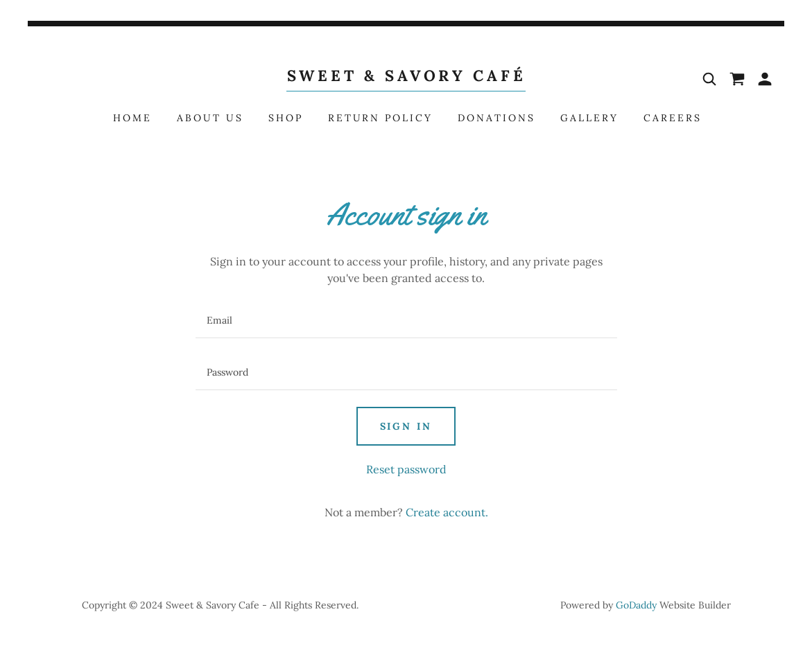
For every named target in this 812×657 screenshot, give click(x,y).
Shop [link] (286, 118)
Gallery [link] (589, 118)
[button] (765, 79)
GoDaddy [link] (636, 605)
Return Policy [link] (381, 118)
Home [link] (132, 118)
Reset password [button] (406, 469)
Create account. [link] (447, 512)
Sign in (406, 426)
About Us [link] (210, 118)
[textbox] (406, 321)
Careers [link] (673, 118)
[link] (406, 77)
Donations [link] (496, 118)
